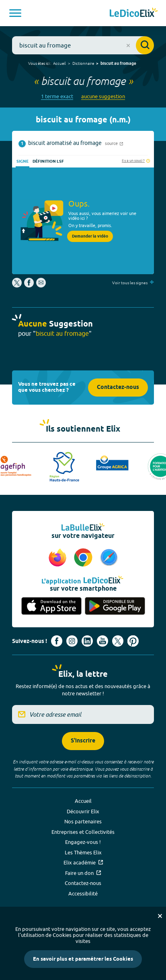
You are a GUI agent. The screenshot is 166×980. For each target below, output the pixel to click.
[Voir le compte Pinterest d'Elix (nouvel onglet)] (133, 641)
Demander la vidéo (90, 236)
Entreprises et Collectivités (83, 832)
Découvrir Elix (83, 811)
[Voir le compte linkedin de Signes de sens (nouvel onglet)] (87, 641)
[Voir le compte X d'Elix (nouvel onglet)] (118, 641)
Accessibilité (83, 893)
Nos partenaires (83, 821)
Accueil (59, 63)
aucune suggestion (103, 96)
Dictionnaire (83, 63)
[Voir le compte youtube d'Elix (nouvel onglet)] (102, 641)
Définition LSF (48, 161)
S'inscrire (83, 741)
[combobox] (83, 45)
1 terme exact (57, 96)
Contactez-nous (118, 388)
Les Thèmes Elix (83, 852)
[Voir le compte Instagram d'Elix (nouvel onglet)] (72, 641)
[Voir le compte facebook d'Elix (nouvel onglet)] (57, 641)
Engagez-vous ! (83, 842)
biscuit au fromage (118, 64)
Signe (23, 161)
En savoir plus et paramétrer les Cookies (83, 959)
